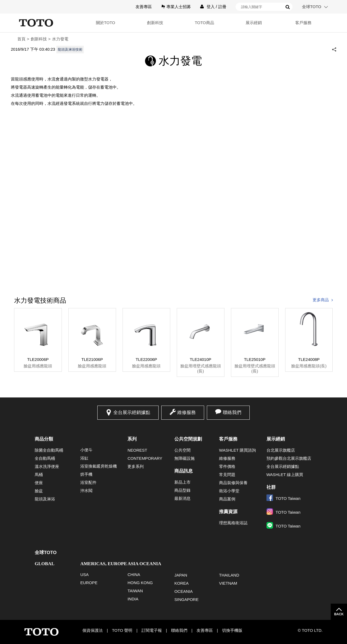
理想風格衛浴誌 (233, 523)
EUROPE (89, 583)
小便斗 (86, 450)
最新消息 (182, 498)
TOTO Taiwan (284, 498)
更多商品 (321, 300)
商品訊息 (184, 471)
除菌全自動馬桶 (49, 450)
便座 (39, 483)
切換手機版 (232, 630)
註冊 (222, 7)
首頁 (21, 39)
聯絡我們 (232, 412)
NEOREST (137, 450)
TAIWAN (135, 591)
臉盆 (39, 491)
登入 (211, 7)
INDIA (133, 599)
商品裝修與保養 (233, 483)
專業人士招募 (179, 7)
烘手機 (86, 474)
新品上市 (182, 482)
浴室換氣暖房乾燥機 (99, 466)
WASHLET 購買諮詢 (237, 450)
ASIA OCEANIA (144, 564)
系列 (132, 439)
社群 (271, 487)
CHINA (134, 575)
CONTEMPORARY (145, 458)
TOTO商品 (204, 23)
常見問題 (227, 475)
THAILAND (229, 575)
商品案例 (227, 499)
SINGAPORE (186, 599)
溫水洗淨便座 (47, 466)
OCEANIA (184, 591)
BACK (339, 614)
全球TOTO (312, 7)
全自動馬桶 (45, 458)
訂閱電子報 (152, 630)
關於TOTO (106, 23)
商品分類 (44, 439)
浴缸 (84, 458)
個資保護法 (93, 630)
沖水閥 (86, 491)
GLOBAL (45, 564)
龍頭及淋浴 (45, 499)
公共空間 (182, 450)
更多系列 (136, 466)
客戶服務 (303, 23)
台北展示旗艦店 (281, 450)
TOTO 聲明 (122, 630)
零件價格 (227, 466)
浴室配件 (88, 482)
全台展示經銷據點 (132, 412)
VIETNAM (228, 583)
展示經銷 (254, 23)
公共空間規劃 (188, 439)
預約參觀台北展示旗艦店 (289, 458)
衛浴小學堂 (229, 491)
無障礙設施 (184, 458)
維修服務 (187, 412)
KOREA (181, 583)
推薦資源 (228, 512)
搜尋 (288, 7)
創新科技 (155, 23)
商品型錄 (182, 490)
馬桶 (39, 475)
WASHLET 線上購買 (285, 475)
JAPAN (181, 575)
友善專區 (144, 7)
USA (84, 575)
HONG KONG (140, 583)
